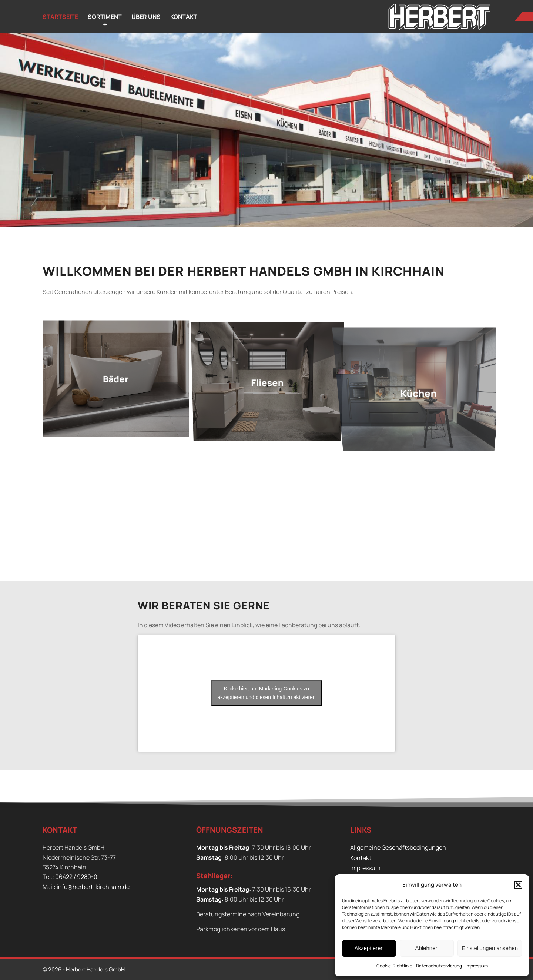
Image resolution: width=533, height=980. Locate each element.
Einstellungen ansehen (490, 948)
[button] (518, 885)
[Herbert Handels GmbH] (439, 17)
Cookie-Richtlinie (394, 966)
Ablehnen (427, 948)
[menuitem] (60, 17)
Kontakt (361, 858)
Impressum (477, 966)
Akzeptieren (369, 948)
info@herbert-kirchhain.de (93, 887)
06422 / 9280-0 (76, 877)
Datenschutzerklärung (439, 966)
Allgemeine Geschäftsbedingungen (398, 847)
